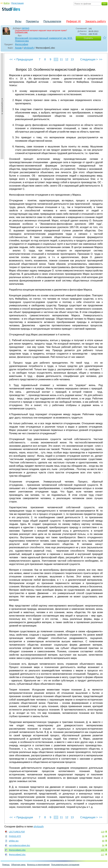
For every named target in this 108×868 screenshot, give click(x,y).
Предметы (32, 21)
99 (103, 836)
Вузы (18, 21)
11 (61, 59)
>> (101, 59)
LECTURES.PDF (17, 832)
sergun (26, 28)
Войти (7, 3)
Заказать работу (96, 21)
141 (103, 850)
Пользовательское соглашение (65, 865)
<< (11, 59)
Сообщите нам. (21, 32)
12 (67, 59)
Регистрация (17, 3)
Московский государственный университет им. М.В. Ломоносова (44, 39)
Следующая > (89, 59)
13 (72, 59)
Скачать (88, 38)
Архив (18, 48)
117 (103, 855)
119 (103, 832)
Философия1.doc (17, 850)
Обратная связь (18, 865)
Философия (21, 44)
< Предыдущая (24, 59)
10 (56, 59)
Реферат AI (73, 21)
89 (103, 841)
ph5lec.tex (14, 841)
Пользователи (52, 21)
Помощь (6, 865)
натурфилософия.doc (19, 845)
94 (103, 845)
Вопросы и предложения (38, 865)
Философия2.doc (17, 855)
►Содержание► (2, 106)
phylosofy (29, 48)
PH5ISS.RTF (15, 836)
